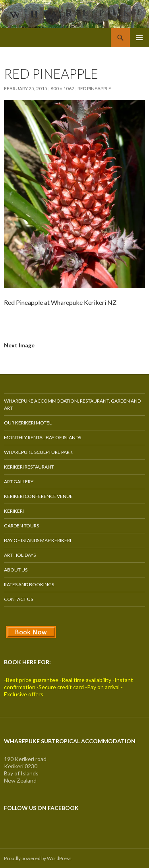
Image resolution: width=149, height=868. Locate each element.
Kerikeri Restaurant (29, 467)
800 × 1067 (62, 88)
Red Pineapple (94, 88)
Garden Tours (21, 526)
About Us (16, 570)
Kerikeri (14, 511)
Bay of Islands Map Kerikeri (38, 540)
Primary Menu (139, 38)
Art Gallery (19, 481)
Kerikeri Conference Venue (38, 496)
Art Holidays (20, 555)
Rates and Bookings (29, 584)
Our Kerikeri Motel (28, 423)
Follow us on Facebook (41, 808)
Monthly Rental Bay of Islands (43, 437)
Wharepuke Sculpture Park (38, 452)
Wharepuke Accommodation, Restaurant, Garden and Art (72, 404)
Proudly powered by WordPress (38, 858)
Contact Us (18, 599)
